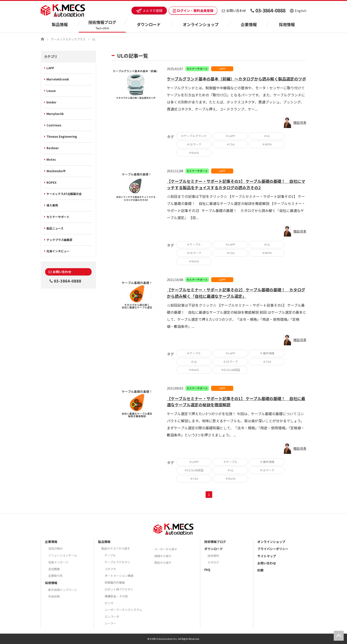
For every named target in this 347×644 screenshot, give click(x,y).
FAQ (207, 569)
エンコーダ (112, 616)
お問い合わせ (234, 11)
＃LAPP (230, 136)
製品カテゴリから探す (116, 548)
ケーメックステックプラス (68, 39)
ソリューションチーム (63, 555)
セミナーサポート (58, 217)
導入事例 (52, 205)
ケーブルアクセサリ (117, 562)
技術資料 (213, 556)
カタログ (213, 562)
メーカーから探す (166, 549)
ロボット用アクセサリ (119, 589)
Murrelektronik (58, 79)
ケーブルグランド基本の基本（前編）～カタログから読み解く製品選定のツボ (236, 79)
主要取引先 (55, 576)
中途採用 (54, 596)
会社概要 (54, 569)
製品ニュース (55, 228)
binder (51, 102)
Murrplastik (55, 114)
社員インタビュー (58, 251)
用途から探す (163, 563)
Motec (51, 160)
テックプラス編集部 (59, 240)
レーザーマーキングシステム (123, 610)
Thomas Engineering (62, 137)
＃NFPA (267, 144)
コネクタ (110, 569)
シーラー (110, 623)
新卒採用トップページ (63, 590)
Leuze (51, 91)
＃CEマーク (194, 144)
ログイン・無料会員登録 (193, 11)
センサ (109, 603)
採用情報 (287, 24)
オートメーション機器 (119, 576)
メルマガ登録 (149, 11)
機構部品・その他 (116, 596)
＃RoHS (194, 153)
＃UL (267, 136)
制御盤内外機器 (115, 582)
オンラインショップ (201, 24)
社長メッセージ (58, 562)
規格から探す (163, 556)
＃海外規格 (267, 353)
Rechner (53, 148)
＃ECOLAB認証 (230, 370)
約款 (260, 570)
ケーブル (110, 555)
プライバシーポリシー (273, 549)
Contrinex (54, 125)
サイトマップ (267, 556)
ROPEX (51, 182)
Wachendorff (56, 171)
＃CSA (230, 144)
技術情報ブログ (215, 542)
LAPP (50, 68)
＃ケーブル (194, 244)
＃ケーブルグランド (194, 136)
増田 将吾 (300, 122)
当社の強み (55, 548)
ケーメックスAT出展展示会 (64, 194)
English (298, 11)
